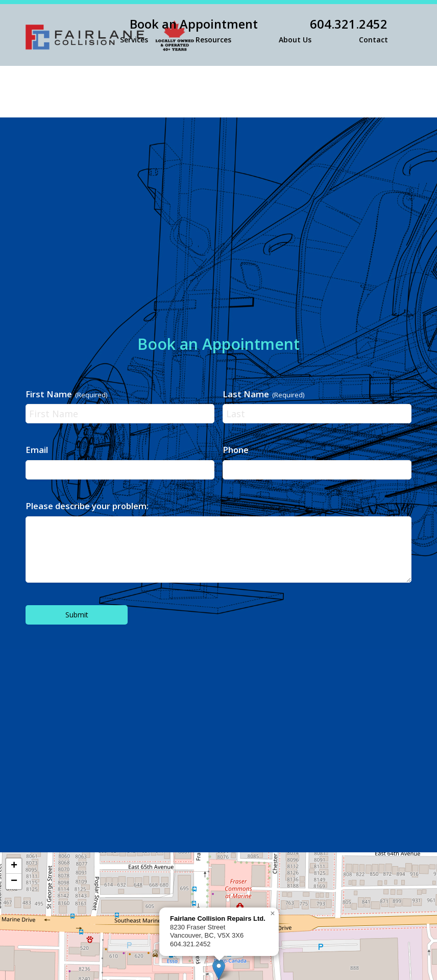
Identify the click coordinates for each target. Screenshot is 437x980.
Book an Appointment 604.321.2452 (259, 24)
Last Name (263, 394)
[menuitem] (256, 24)
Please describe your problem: (87, 506)
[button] (273, 914)
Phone (236, 450)
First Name (66, 394)
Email (37, 450)
